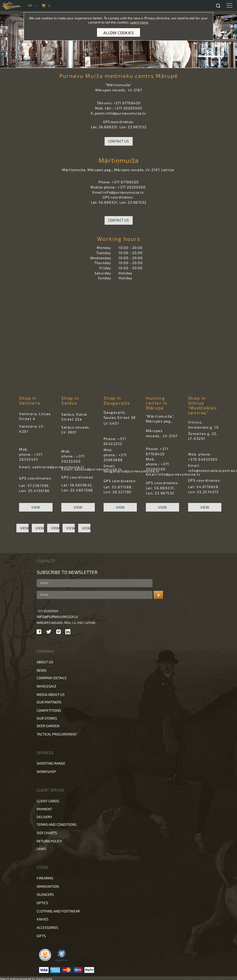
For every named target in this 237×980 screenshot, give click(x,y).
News (42, 670)
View (36, 507)
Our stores (47, 718)
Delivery (44, 817)
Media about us (51, 694)
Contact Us (119, 141)
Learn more (139, 22)
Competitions (49, 710)
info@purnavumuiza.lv (57, 617)
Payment (44, 809)
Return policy (49, 841)
